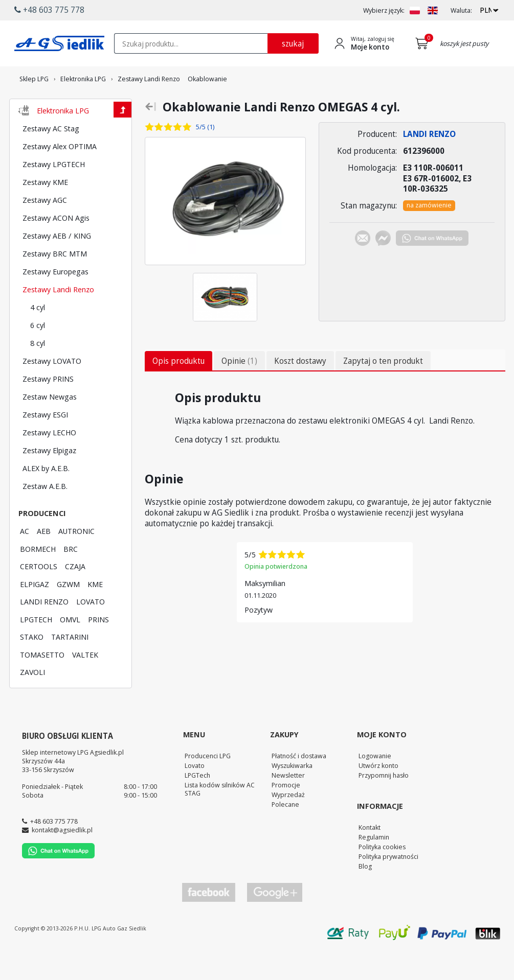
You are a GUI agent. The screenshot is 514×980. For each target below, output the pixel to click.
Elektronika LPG (63, 138)
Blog (365, 894)
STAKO (32, 665)
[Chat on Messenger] (383, 267)
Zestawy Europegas (55, 299)
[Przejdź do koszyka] (424, 43)
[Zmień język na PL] (415, 10)
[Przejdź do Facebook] (209, 920)
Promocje (286, 813)
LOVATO (91, 629)
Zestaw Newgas (50, 425)
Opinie (239, 389)
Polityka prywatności (388, 884)
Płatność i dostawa (299, 784)
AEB (44, 559)
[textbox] (191, 43)
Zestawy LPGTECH (54, 192)
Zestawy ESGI (45, 442)
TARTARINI (70, 665)
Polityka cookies (382, 875)
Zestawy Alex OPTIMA (60, 174)
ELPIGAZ (35, 612)
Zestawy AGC (45, 228)
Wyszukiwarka (292, 794)
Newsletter (288, 803)
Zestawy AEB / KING (57, 264)
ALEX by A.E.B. (46, 496)
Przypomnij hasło (384, 803)
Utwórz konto (378, 794)
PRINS (98, 647)
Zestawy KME (45, 210)
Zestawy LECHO (49, 460)
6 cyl (38, 353)
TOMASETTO (42, 683)
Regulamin (374, 865)
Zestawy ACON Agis (56, 246)
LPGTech (197, 803)
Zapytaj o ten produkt (383, 389)
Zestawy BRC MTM (55, 282)
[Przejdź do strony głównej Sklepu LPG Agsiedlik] (59, 43)
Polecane (285, 832)
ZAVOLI (32, 700)
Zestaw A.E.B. (45, 514)
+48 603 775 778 (54, 849)
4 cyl (38, 335)
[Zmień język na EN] (433, 10)
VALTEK (85, 683)
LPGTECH (36, 647)
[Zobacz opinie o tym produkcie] (191, 155)
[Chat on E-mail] (363, 267)
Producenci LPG (208, 784)
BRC (71, 577)
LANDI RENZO (44, 629)
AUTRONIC (76, 559)
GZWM (68, 612)
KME (95, 612)
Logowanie (375, 784)
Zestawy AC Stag (51, 156)
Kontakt (370, 855)
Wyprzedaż (288, 823)
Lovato (195, 794)
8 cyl (38, 371)
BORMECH (38, 577)
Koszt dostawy (300, 389)
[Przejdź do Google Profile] (274, 920)
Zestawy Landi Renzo (58, 317)
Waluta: (461, 10)
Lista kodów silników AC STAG (220, 817)
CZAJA (75, 594)
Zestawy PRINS (48, 407)
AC (25, 559)
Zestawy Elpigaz (49, 478)
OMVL (70, 647)
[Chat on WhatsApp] (432, 267)
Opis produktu (178, 389)
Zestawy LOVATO (52, 389)
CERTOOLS (39, 594)
